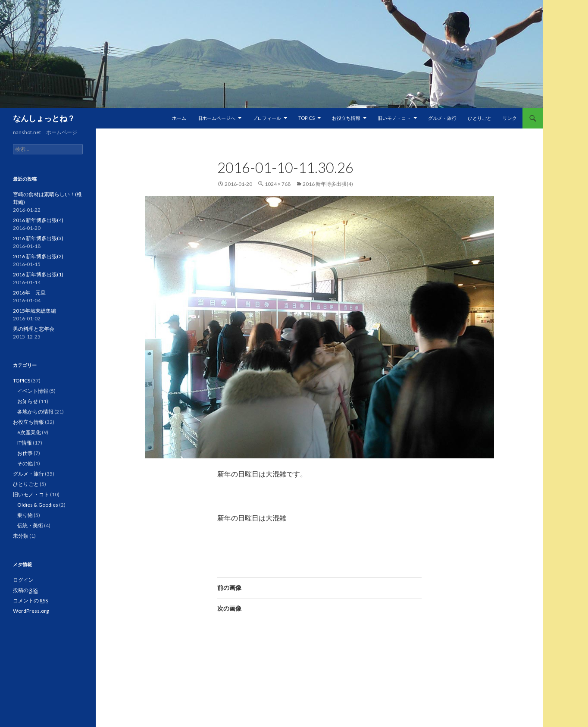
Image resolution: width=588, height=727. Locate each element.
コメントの (30, 601)
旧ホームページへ (216, 118)
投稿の (25, 590)
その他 (25, 463)
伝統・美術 (30, 525)
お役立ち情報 (346, 118)
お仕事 (25, 453)
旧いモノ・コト (394, 118)
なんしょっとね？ (44, 118)
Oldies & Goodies (38, 505)
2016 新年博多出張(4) (328, 184)
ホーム (179, 118)
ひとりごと (480, 118)
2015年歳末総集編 (34, 311)
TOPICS (307, 118)
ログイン (23, 580)
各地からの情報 (35, 412)
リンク (510, 118)
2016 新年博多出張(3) (38, 238)
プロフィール (267, 118)
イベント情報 (33, 391)
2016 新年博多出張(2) (38, 256)
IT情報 (25, 443)
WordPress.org (31, 611)
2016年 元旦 (29, 293)
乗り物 (25, 515)
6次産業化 (29, 432)
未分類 (21, 536)
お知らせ (28, 401)
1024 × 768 (278, 184)
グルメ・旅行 (442, 118)
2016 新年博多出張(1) (38, 274)
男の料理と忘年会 (34, 329)
